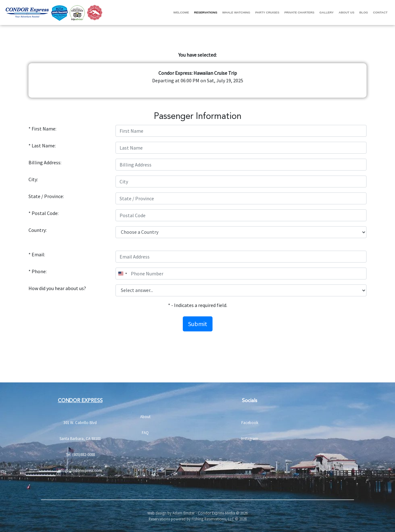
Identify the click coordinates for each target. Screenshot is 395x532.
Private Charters (299, 12)
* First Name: (42, 129)
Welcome (181, 12)
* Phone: (38, 271)
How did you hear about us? (57, 288)
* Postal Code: (44, 213)
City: (33, 179)
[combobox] (122, 274)
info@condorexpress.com (80, 470)
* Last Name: (42, 146)
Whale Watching (236, 12)
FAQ (145, 432)
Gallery (327, 12)
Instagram (250, 438)
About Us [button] (346, 12)
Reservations (206, 12)
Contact (380, 12)
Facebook (250, 422)
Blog (364, 12)
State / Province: (46, 196)
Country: (38, 230)
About (145, 417)
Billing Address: (45, 162)
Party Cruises (267, 12)
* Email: (37, 254)
